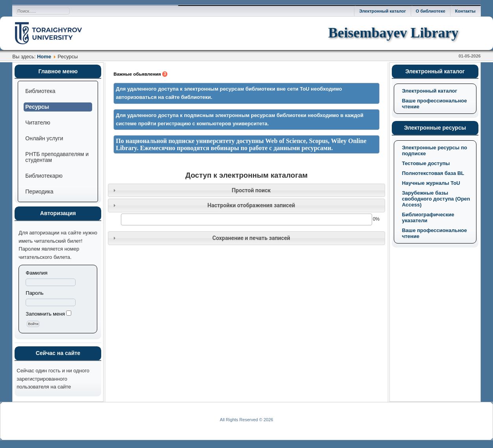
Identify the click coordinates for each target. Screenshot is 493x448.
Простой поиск (251, 190)
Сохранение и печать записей (251, 238)
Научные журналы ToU (431, 183)
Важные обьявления (140, 74)
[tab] (246, 191)
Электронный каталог (383, 11)
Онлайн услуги (44, 138)
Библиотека (40, 91)
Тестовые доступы (426, 163)
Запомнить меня (45, 314)
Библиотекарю (44, 176)
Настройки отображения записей (251, 205)
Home (44, 57)
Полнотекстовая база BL (433, 173)
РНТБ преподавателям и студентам (57, 157)
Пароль (34, 293)
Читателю (38, 123)
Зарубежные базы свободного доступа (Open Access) (436, 199)
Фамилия (36, 273)
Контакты (465, 11)
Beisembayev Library (393, 33)
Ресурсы (37, 107)
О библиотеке (431, 11)
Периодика (39, 191)
